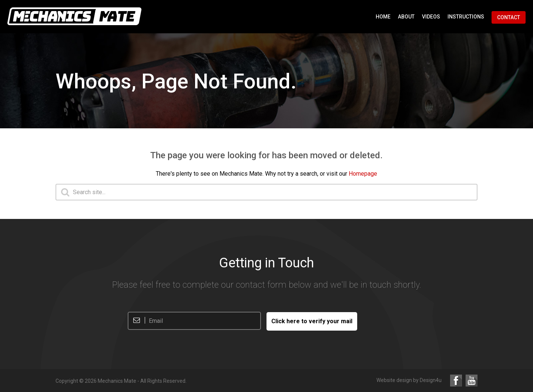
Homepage (363, 174)
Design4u (431, 380)
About (406, 17)
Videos (431, 17)
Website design (394, 380)
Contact (509, 17)
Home (383, 17)
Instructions (466, 17)
